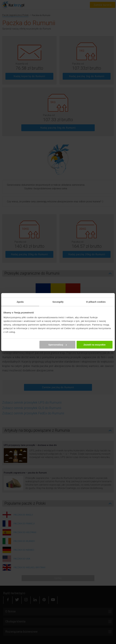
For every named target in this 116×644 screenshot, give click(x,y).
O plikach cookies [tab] (96, 302)
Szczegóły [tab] (58, 302)
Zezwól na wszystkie (95, 345)
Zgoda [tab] (20, 302)
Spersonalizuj (58, 345)
